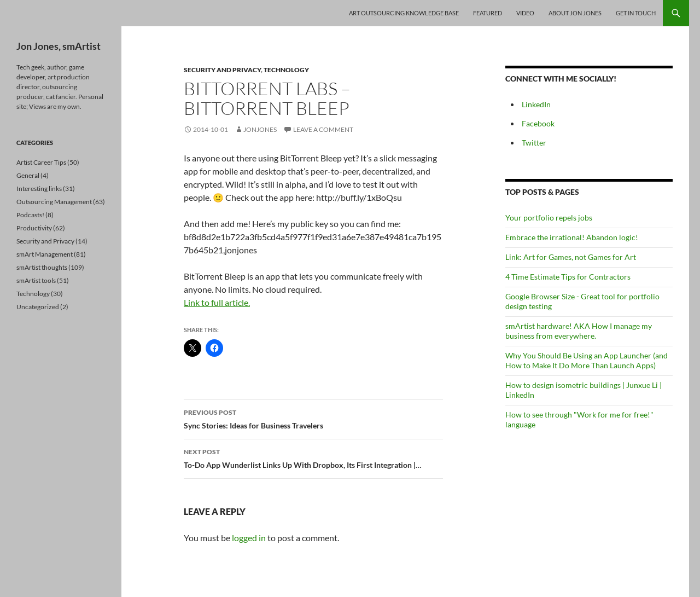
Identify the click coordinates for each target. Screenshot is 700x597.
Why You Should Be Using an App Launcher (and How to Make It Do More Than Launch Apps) (587, 360)
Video (525, 13)
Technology (286, 70)
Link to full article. (217, 302)
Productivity (34, 228)
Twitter (534, 143)
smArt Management (45, 254)
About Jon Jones (575, 13)
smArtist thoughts (42, 267)
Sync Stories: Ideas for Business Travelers (313, 418)
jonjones (260, 129)
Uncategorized (38, 307)
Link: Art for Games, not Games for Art (571, 257)
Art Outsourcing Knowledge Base (404, 13)
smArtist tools (36, 280)
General (28, 175)
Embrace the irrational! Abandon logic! (572, 237)
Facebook (538, 123)
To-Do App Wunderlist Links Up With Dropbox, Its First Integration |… (313, 457)
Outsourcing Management (54, 202)
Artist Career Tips (41, 162)
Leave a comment (323, 129)
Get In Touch (636, 13)
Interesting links (39, 189)
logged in (249, 538)
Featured (488, 13)
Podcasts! (30, 215)
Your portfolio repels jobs (549, 218)
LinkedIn (536, 104)
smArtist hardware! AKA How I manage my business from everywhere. (579, 331)
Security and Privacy (222, 70)
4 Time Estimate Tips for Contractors (568, 277)
